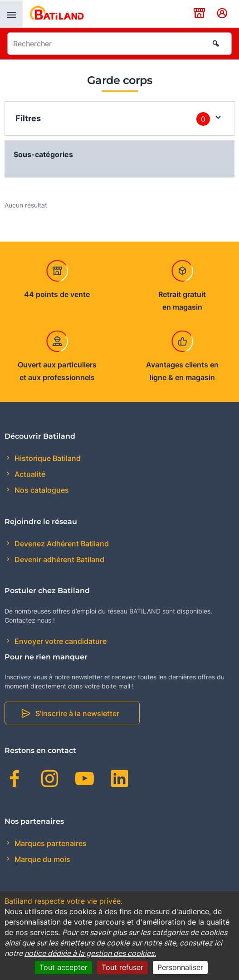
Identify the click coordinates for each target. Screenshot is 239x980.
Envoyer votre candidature (60, 641)
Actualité (29, 474)
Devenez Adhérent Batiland (61, 544)
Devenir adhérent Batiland (59, 559)
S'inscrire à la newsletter (77, 713)
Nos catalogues (41, 490)
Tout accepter (63, 967)
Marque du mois (41, 859)
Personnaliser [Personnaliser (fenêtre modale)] (180, 967)
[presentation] (11, 14)
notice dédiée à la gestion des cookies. (90, 953)
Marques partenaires (50, 843)
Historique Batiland (47, 458)
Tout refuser (122, 967)
